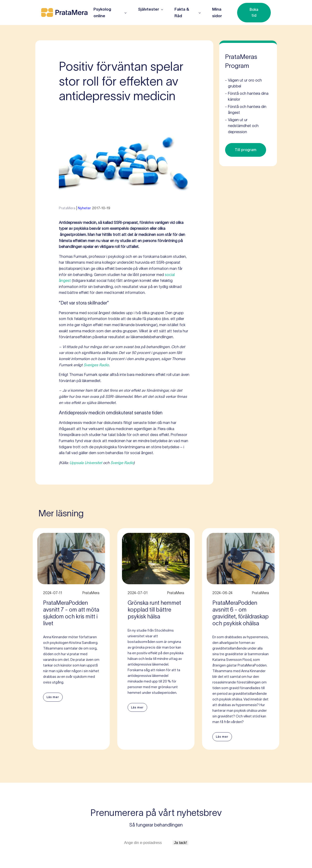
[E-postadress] (148, 843)
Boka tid (254, 12)
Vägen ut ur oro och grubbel (243, 83)
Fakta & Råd (182, 12)
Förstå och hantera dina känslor (247, 96)
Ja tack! (180, 843)
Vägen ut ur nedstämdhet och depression (242, 125)
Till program (246, 150)
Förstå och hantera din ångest (246, 109)
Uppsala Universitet (86, 463)
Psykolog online (102, 12)
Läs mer (53, 697)
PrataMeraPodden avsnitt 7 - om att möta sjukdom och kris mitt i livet (71, 613)
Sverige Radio (122, 463)
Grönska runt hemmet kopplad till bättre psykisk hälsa (154, 610)
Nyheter (84, 208)
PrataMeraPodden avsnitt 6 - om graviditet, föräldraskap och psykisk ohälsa (241, 613)
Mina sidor (217, 12)
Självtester (149, 9)
